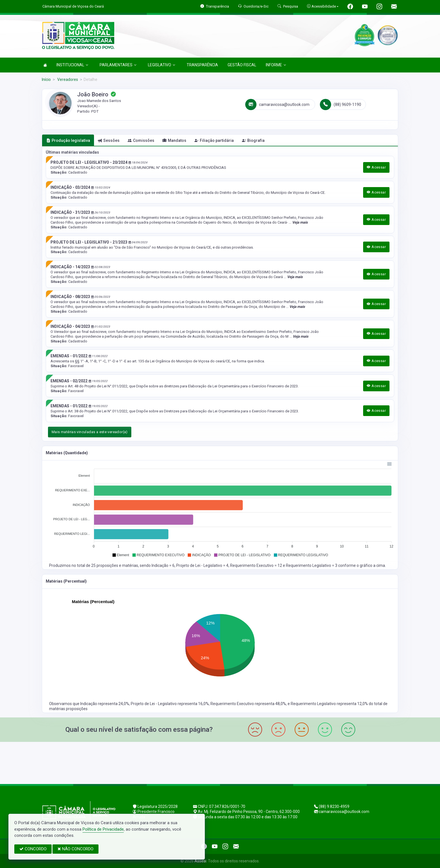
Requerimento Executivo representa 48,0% (248, 704)
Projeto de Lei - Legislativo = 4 (202, 565)
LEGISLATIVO (161, 65)
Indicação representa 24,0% (105, 704)
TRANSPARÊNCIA (202, 65)
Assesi (200, 861)
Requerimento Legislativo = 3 (312, 565)
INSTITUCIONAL (72, 65)
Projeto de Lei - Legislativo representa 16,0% (170, 704)
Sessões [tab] (109, 140)
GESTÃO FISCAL (242, 65)
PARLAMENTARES (118, 65)
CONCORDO (33, 849)
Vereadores (67, 79)
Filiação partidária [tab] (214, 140)
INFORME (276, 65)
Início (46, 79)
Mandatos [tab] (174, 140)
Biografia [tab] (253, 140)
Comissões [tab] (141, 140)
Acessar (376, 167)
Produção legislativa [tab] (68, 140)
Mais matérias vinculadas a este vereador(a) (90, 432)
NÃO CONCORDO (75, 849)
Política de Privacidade (103, 829)
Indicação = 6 (163, 565)
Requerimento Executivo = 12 (256, 565)
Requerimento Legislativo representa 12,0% (330, 704)
